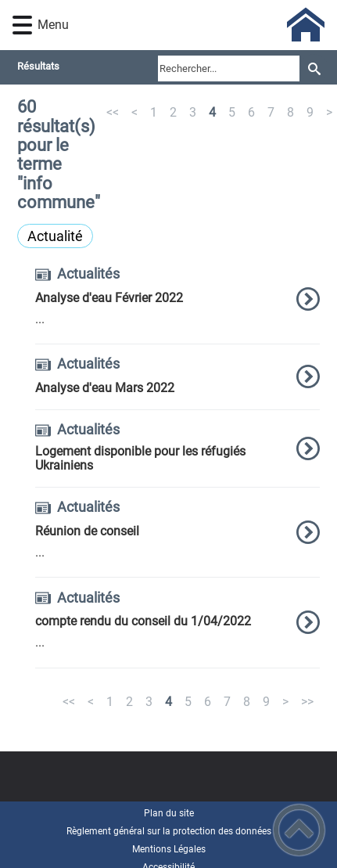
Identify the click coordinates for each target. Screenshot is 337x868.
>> (307, 702)
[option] (178, 306)
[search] (229, 68)
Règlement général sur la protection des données (169, 831)
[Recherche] (314, 68)
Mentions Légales (169, 849)
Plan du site (169, 813)
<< (113, 112)
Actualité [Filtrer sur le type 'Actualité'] (55, 236)
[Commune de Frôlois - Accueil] (194, 25)
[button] (22, 25)
